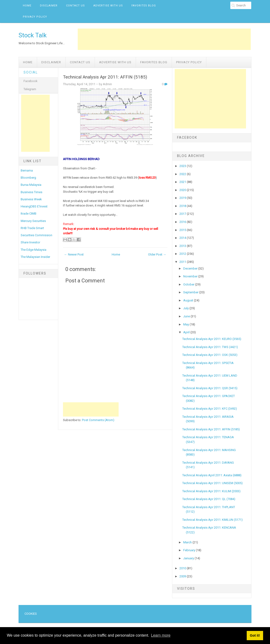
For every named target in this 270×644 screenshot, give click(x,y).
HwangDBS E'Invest (34, 206)
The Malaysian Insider (35, 257)
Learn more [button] (161, 635)
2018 (183, 206)
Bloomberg (28, 178)
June (187, 316)
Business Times (31, 192)
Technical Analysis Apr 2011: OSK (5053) (210, 355)
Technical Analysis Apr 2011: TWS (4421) (210, 347)
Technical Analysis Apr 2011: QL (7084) (209, 499)
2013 (183, 246)
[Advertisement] (164, 39)
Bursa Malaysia (31, 185)
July (186, 308)
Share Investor (30, 242)
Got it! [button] (255, 635)
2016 (183, 222)
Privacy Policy (35, 17)
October (189, 284)
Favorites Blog (144, 6)
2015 (183, 230)
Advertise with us (108, 6)
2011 (183, 262)
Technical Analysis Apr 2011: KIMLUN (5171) (212, 520)
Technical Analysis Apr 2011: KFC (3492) (210, 409)
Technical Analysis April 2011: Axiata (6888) (212, 475)
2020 (183, 190)
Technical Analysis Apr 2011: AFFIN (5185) (105, 77)
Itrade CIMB (29, 214)
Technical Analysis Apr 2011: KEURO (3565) (212, 339)
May (186, 324)
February (190, 550)
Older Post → (157, 254)
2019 (183, 198)
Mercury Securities (33, 221)
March (188, 542)
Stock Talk (33, 35)
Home (27, 6)
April (187, 332)
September (191, 292)
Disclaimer (49, 6)
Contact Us (75, 6)
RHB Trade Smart (32, 228)
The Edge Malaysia (34, 250)
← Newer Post (74, 254)
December (191, 268)
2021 (183, 182)
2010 (183, 568)
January (189, 558)
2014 (183, 238)
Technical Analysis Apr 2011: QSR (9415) (210, 388)
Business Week (31, 199)
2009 (183, 576)
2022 (183, 174)
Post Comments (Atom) (98, 420)
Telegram (30, 89)
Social (31, 72)
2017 (183, 214)
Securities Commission (36, 235)
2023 (183, 166)
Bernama (27, 170)
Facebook (31, 81)
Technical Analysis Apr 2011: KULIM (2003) (211, 491)
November (191, 276)
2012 (183, 254)
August (189, 300)
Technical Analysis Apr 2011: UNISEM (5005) (212, 483)
